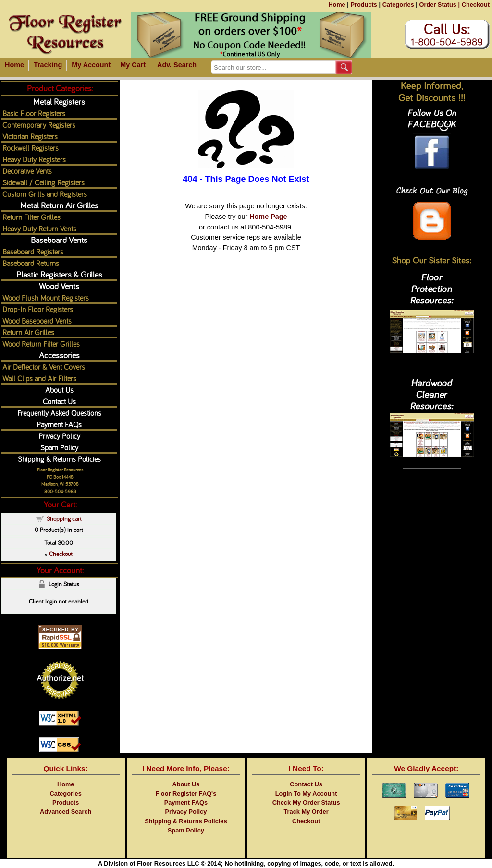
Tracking (48, 65)
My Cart (133, 65)
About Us (59, 390)
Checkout (476, 5)
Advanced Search (66, 812)
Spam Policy (59, 447)
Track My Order (306, 812)
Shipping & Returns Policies (59, 459)
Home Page (268, 217)
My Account (91, 65)
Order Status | (439, 5)
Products (363, 5)
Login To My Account (306, 793)
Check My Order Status (306, 802)
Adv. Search (177, 65)
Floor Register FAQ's (186, 793)
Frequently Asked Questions (59, 413)
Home (337, 5)
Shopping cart (64, 518)
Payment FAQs (59, 424)
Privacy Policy (59, 436)
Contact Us (59, 401)
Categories (398, 5)
